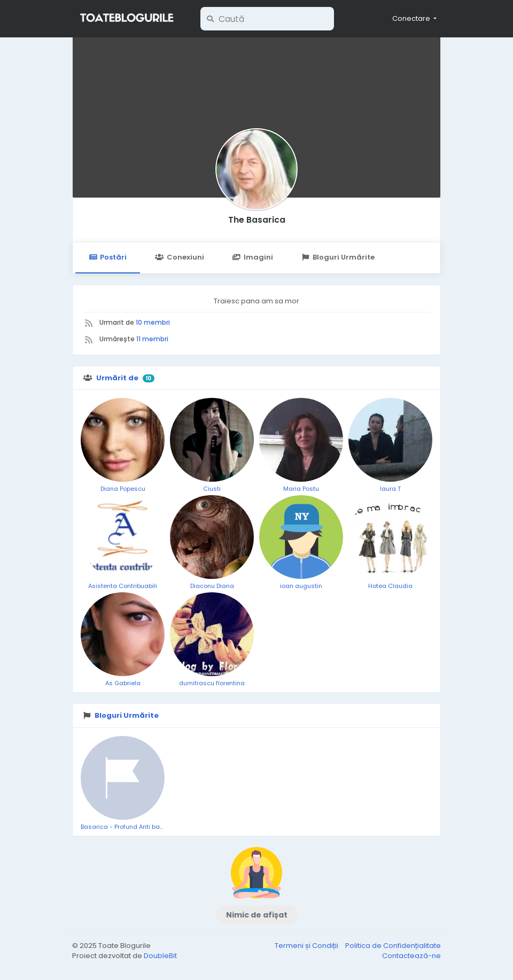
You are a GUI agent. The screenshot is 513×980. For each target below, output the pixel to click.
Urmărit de (117, 378)
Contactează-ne (411, 956)
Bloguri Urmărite (338, 257)
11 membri (152, 339)
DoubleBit (160, 956)
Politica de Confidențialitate (393, 946)
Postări (108, 257)
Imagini (253, 257)
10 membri (153, 322)
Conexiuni (179, 257)
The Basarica (257, 220)
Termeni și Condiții (307, 946)
